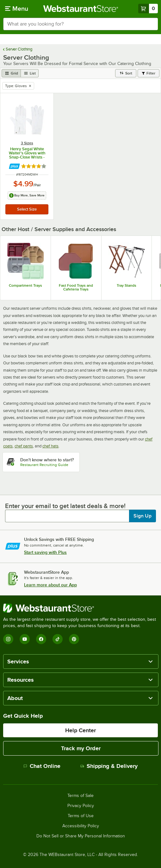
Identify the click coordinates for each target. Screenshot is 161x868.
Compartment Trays (25, 285)
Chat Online (42, 766)
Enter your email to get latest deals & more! (65, 506)
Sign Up (142, 516)
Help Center (80, 730)
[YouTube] (25, 639)
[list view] (30, 73)
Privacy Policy (81, 806)
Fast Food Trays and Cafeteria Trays (76, 287)
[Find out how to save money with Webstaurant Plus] (14, 166)
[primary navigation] (17, 9)
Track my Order (81, 748)
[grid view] (11, 73)
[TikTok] (58, 639)
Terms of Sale (80, 796)
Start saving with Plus (45, 552)
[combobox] (80, 24)
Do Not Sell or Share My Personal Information (81, 836)
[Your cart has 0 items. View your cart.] (148, 9)
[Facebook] (41, 639)
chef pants (24, 446)
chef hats (50, 446)
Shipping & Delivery (109, 766)
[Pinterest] (74, 639)
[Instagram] (8, 639)
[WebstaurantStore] (80, 608)
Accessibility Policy (81, 826)
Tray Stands (127, 285)
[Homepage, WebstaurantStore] (80, 9)
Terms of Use (81, 816)
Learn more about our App (50, 585)
